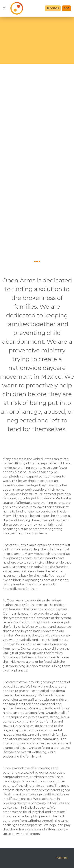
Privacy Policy (62, 858)
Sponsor (53, 8)
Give (66, 8)
